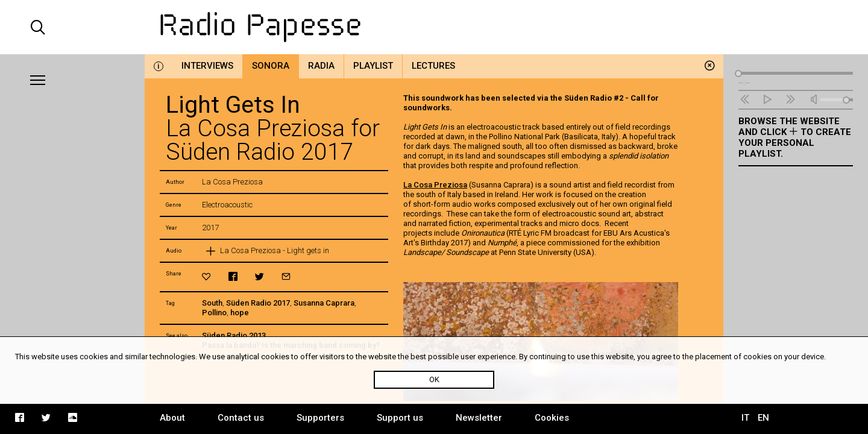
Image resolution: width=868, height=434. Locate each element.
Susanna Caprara (324, 303)
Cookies (552, 418)
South (212, 303)
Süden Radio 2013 (234, 335)
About (172, 418)
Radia (321, 66)
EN (763, 418)
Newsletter (479, 418)
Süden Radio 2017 (258, 303)
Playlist (373, 66)
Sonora (271, 66)
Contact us (241, 418)
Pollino (214, 313)
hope (240, 313)
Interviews (207, 66)
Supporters (320, 418)
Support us (400, 418)
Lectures (433, 66)
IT (745, 418)
